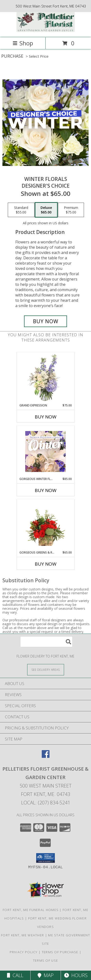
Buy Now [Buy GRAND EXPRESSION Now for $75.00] (46, 417)
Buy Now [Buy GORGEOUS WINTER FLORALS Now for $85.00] (46, 490)
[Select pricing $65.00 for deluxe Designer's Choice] (46, 210)
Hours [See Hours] (76, 975)
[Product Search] (46, 642)
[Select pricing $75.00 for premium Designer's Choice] (71, 210)
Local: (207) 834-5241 (46, 803)
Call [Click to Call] (15, 975)
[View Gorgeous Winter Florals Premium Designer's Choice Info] (45, 451)
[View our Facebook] (46, 756)
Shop (23, 43)
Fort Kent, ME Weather (22, 935)
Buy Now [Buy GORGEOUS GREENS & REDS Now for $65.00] (46, 564)
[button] (45, 858)
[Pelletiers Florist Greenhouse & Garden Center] (46, 31)
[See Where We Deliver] (46, 669)
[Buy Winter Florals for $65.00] (46, 321)
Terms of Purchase (60, 952)
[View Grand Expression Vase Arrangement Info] (45, 378)
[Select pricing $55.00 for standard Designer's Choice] (21, 210)
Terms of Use (46, 960)
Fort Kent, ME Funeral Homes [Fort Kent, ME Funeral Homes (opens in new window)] (31, 910)
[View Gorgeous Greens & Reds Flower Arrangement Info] (45, 525)
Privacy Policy (24, 952)
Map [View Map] (46, 975)
